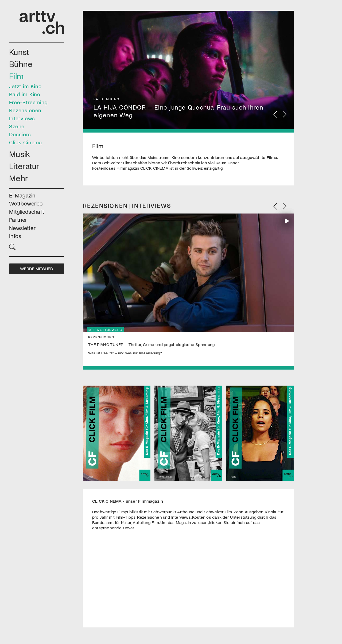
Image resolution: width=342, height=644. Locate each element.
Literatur (24, 166)
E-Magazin (22, 195)
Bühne (21, 64)
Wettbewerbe (26, 203)
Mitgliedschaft (27, 212)
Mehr (19, 178)
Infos (15, 236)
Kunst (19, 52)
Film (16, 76)
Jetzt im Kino (25, 86)
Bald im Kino (25, 94)
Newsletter (22, 228)
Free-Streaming (28, 102)
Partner (18, 220)
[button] (37, 246)
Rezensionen (25, 110)
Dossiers (20, 134)
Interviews (22, 118)
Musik (20, 154)
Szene (17, 126)
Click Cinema (26, 142)
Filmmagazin (143, 168)
